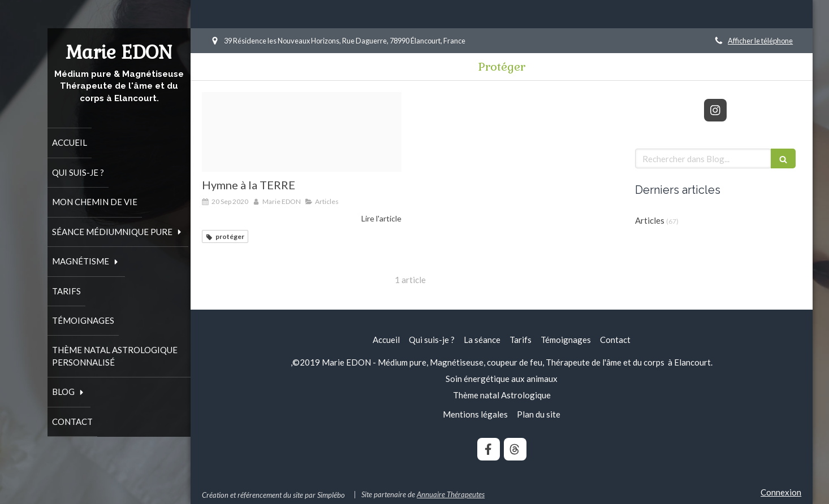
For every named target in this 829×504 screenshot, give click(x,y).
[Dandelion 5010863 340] (302, 132)
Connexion (781, 492)
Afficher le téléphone (760, 41)
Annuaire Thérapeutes (451, 494)
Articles (650, 220)
